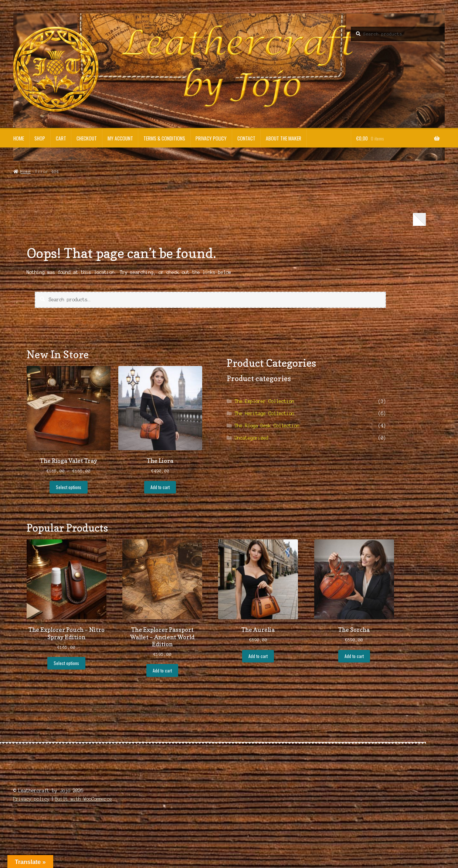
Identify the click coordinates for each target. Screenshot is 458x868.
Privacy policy (211, 138)
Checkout (87, 138)
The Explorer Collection (264, 401)
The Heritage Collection (264, 413)
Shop (40, 138)
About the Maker (284, 138)
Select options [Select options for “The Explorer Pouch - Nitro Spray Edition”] (66, 663)
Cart (61, 138)
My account (120, 138)
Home (19, 138)
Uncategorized (252, 438)
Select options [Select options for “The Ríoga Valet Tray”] (69, 487)
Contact (246, 138)
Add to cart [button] (160, 487)
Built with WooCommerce (84, 799)
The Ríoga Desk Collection (267, 426)
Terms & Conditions (164, 138)
